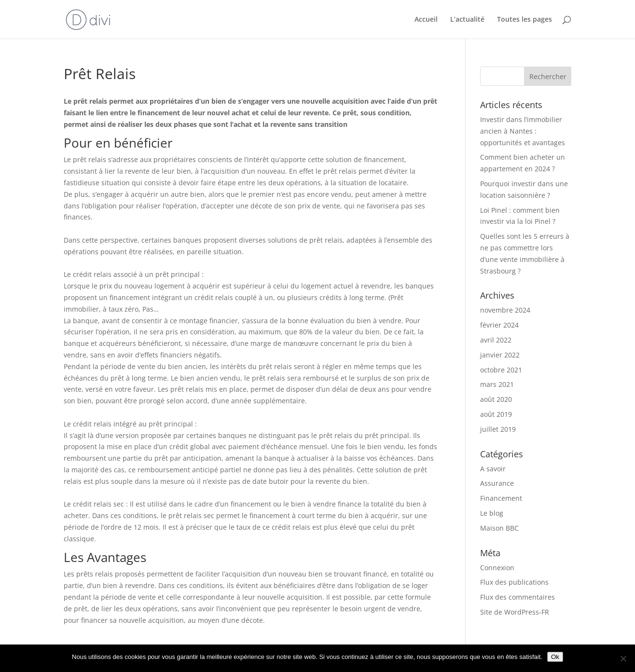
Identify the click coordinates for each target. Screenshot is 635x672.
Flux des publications (514, 582)
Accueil (426, 20)
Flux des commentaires (518, 597)
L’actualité (467, 20)
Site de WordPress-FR (515, 612)
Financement (501, 498)
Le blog (492, 513)
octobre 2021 (501, 370)
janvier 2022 (500, 355)
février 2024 (499, 325)
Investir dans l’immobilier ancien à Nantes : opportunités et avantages (523, 131)
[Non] (623, 658)
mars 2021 (497, 384)
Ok (555, 657)
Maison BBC (499, 528)
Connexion (497, 568)
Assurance (497, 483)
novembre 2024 (505, 310)
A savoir (493, 469)
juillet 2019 (498, 429)
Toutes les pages (525, 20)
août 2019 (496, 414)
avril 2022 (496, 340)
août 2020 (496, 399)
